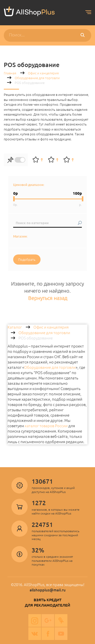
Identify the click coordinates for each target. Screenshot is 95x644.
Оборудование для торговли (37, 78)
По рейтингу (38, 160)
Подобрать (27, 260)
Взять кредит (48, 600)
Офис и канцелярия (43, 73)
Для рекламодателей (48, 605)
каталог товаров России (46, 426)
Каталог (15, 327)
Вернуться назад (48, 298)
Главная (10, 73)
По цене (69, 160)
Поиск (84, 35)
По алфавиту (53, 160)
